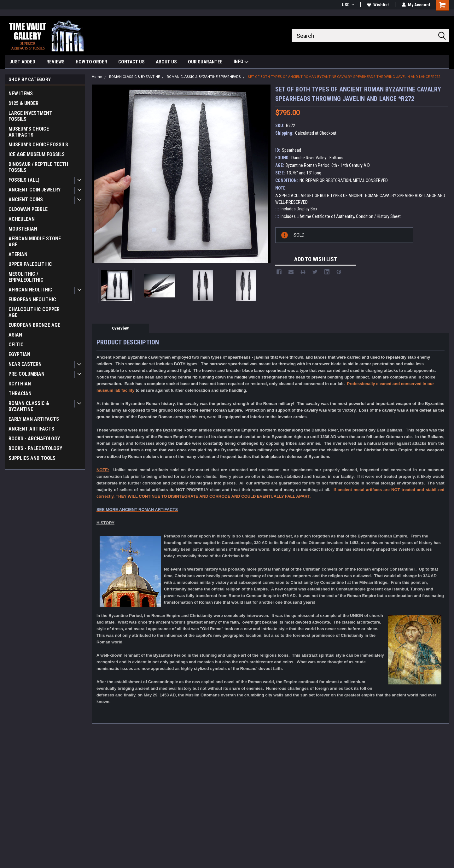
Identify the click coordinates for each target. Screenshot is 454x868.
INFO (241, 62)
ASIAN (15, 335)
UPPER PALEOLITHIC (30, 264)
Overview (120, 328)
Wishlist (378, 5)
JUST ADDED (22, 62)
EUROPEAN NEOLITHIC (32, 299)
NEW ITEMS (21, 94)
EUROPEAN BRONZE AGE (34, 325)
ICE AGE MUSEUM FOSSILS (37, 154)
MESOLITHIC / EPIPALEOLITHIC (26, 277)
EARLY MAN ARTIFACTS (34, 419)
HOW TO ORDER (91, 62)
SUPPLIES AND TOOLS (32, 458)
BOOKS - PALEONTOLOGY (35, 448)
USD (348, 5)
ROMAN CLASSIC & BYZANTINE (29, 406)
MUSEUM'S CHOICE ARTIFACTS (29, 132)
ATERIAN (18, 254)
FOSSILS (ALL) (24, 180)
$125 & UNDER (23, 103)
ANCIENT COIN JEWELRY (35, 190)
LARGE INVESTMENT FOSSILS (30, 116)
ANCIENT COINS (26, 199)
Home (97, 77)
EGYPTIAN (19, 354)
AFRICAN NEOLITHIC (30, 290)
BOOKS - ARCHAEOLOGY (34, 439)
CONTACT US (131, 62)
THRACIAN (20, 393)
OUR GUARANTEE (205, 62)
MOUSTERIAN (23, 229)
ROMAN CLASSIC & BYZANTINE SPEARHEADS (204, 77)
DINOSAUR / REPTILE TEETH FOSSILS (38, 167)
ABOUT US (166, 62)
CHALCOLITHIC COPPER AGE (34, 312)
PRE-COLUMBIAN (26, 374)
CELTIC (16, 345)
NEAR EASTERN (25, 364)
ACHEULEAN (22, 219)
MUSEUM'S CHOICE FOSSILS (38, 145)
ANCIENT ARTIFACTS (31, 429)
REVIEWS (55, 62)
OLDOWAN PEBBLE (28, 209)
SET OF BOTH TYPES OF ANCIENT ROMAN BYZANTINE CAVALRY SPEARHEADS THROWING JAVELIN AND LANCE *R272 (344, 77)
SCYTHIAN (20, 384)
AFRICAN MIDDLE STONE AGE (35, 242)
